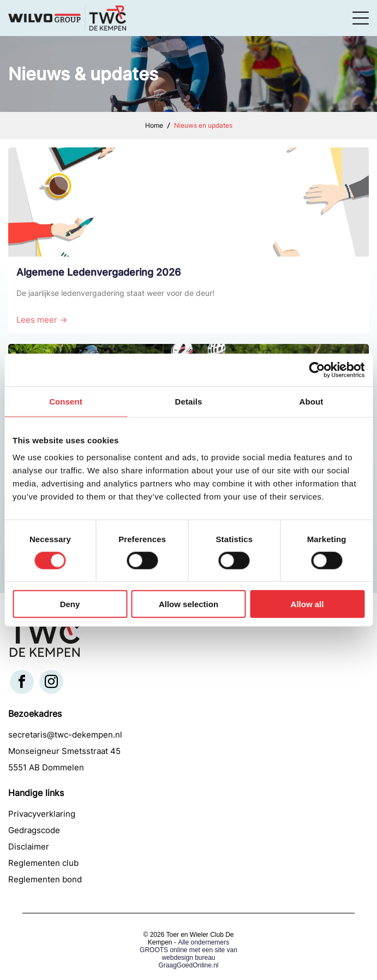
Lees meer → (42, 320)
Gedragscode (34, 830)
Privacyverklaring (42, 814)
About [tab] (312, 401)
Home (154, 125)
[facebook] (22, 683)
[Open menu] (361, 18)
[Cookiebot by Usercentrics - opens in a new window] (317, 370)
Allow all (307, 604)
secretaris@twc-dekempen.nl (65, 735)
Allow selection (188, 604)
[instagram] (51, 683)
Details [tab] (189, 401)
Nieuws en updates (203, 125)
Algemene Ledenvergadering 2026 (98, 272)
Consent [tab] (66, 401)
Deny (70, 604)
